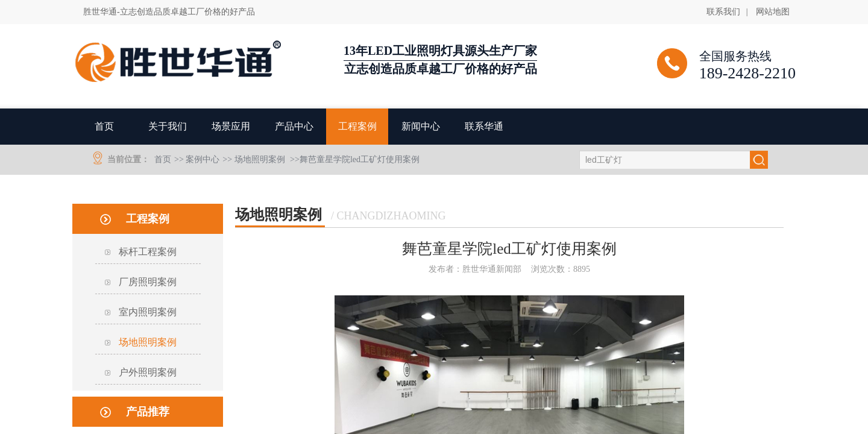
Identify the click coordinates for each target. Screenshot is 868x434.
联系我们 (723, 12)
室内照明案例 (148, 312)
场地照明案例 (260, 159)
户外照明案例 (148, 372)
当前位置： (128, 159)
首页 (104, 126)
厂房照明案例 (148, 282)
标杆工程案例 (148, 252)
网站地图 (773, 12)
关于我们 (168, 126)
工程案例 (357, 126)
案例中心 (203, 159)
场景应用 (231, 126)
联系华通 (484, 126)
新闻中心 (421, 126)
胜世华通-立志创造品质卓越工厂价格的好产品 (169, 12)
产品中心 (294, 126)
